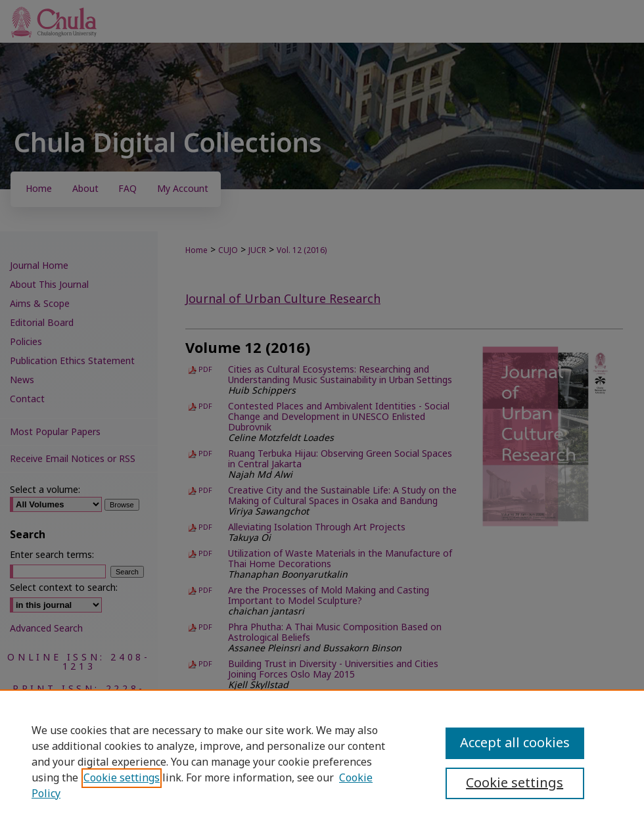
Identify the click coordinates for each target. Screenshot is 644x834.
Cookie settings (122, 778)
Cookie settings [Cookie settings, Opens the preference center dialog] (515, 783)
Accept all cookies (515, 743)
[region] (322, 762)
